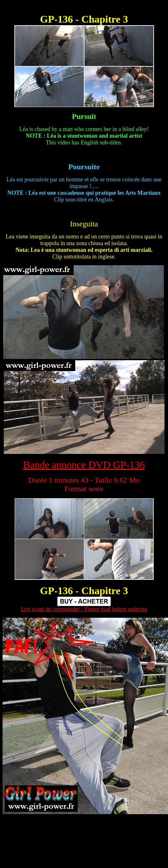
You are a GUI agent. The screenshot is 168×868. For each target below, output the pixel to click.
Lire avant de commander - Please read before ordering (84, 609)
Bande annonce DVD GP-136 (84, 465)
